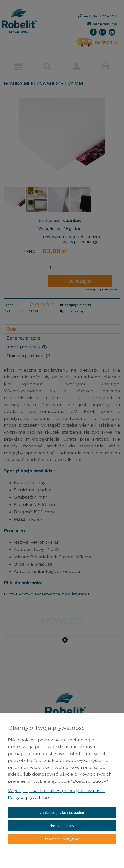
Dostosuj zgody (62, 826)
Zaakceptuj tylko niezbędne (62, 812)
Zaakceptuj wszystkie (62, 839)
